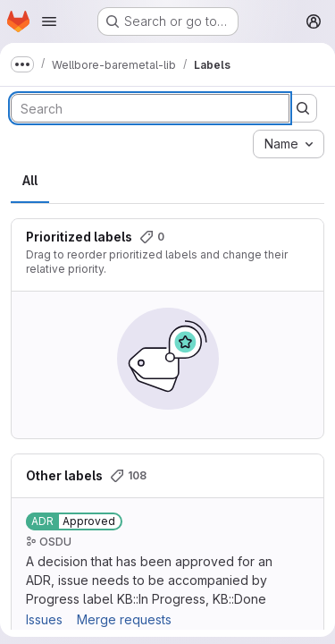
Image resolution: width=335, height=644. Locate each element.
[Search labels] (150, 108)
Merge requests (124, 619)
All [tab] (30, 180)
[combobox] (289, 144)
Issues (44, 619)
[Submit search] (303, 108)
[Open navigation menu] (49, 21)
